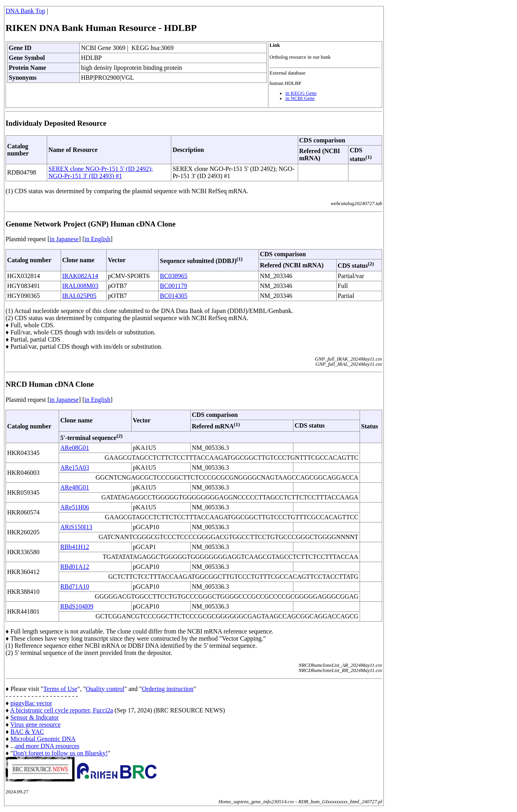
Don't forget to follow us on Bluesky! (60, 753)
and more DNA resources (47, 746)
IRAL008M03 (80, 286)
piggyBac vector (31, 703)
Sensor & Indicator (34, 717)
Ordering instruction (168, 689)
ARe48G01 (75, 487)
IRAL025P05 (79, 296)
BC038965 (173, 276)
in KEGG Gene (301, 93)
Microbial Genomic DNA (43, 739)
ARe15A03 (75, 467)
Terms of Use (60, 689)
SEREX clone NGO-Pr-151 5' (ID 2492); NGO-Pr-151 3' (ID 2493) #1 (101, 172)
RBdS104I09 (77, 606)
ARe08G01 (75, 448)
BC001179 (173, 286)
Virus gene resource (35, 725)
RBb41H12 (75, 547)
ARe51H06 (75, 507)
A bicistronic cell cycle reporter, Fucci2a (61, 710)
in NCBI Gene (300, 98)
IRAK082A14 (80, 276)
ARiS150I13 (76, 527)
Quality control (105, 689)
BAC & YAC (27, 732)
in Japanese (64, 239)
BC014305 (173, 296)
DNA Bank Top (25, 11)
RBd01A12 (75, 567)
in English (97, 239)
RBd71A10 (75, 586)
